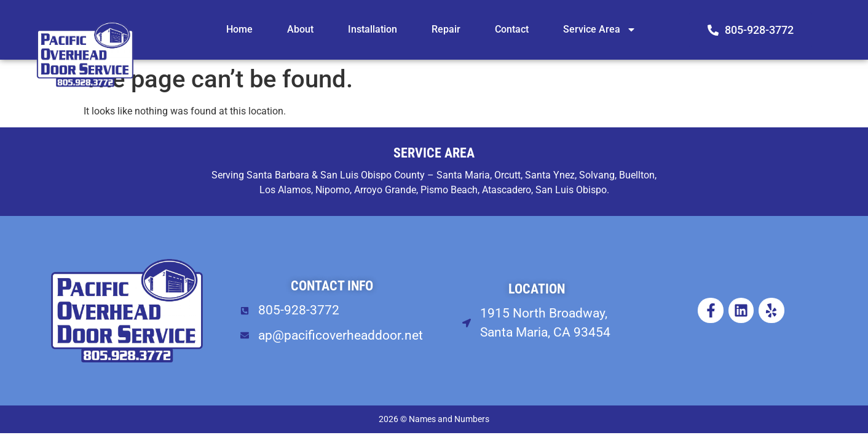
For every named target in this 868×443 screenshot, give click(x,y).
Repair (446, 29)
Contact (512, 29)
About (300, 29)
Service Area (600, 30)
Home (239, 29)
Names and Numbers (449, 419)
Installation (373, 29)
